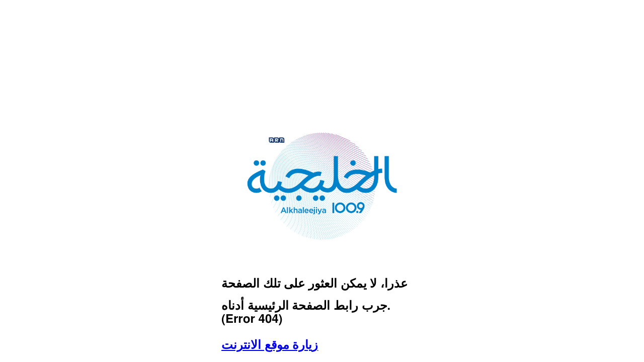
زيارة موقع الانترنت (270, 345)
